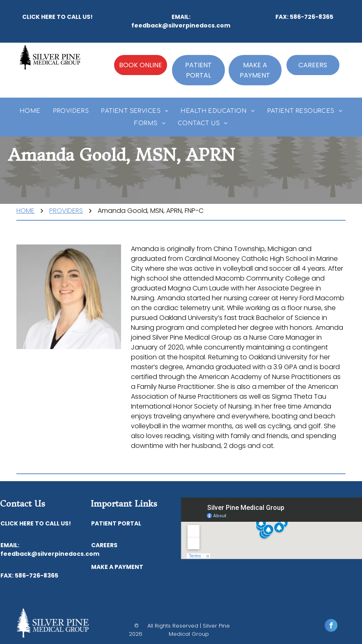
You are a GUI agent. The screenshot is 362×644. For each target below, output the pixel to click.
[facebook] (331, 626)
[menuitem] (30, 111)
